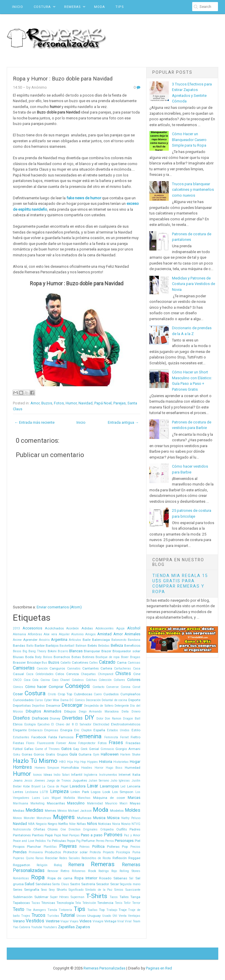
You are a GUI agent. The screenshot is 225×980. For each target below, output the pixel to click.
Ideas (48, 775)
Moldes (133, 810)
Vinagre (98, 921)
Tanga (135, 897)
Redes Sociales (70, 858)
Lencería (134, 786)
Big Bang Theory (34, 651)
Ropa (38, 877)
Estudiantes (21, 737)
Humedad (133, 768)
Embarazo (35, 730)
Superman (77, 897)
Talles (124, 897)
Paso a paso (92, 835)
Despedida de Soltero (99, 706)
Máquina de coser (109, 798)
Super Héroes (60, 897)
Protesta (95, 852)
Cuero (98, 694)
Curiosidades (23, 700)
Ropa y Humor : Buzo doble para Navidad (63, 79)
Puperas (19, 858)
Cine (137, 674)
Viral (121, 921)
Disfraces (40, 718)
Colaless (78, 680)
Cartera (106, 668)
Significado (76, 890)
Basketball (67, 646)
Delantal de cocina (114, 700)
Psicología (123, 852)
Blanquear (92, 651)
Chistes (123, 674)
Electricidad (101, 724)
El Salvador (83, 724)
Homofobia (70, 768)
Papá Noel (103, 403)
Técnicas (48, 903)
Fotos (59, 403)
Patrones (113, 835)
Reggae (134, 858)
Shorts (62, 890)
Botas (76, 657)
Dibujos (70, 711)
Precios (135, 847)
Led (123, 786)
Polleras (113, 847)
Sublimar (41, 897)
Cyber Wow (52, 700)
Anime (17, 640)
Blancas (76, 651)
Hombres (22, 767)
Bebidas (104, 646)
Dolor (100, 719)
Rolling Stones (130, 871)
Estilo (136, 730)
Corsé (136, 687)
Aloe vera (50, 634)
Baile (87, 640)
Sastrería (88, 884)
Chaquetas (88, 674)
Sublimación (23, 897)
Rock (92, 871)
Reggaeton (22, 865)
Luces (36, 798)
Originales (90, 829)
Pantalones (22, 835)
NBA (31, 824)
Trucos (39, 915)
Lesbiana (32, 792)
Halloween (110, 754)
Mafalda (69, 798)
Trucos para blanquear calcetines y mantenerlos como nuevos (193, 190)
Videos (85, 921)
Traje (123, 910)
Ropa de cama (60, 878)
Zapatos (83, 927)
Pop (125, 847)
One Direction (70, 829)
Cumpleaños (130, 694)
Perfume (88, 841)
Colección (105, 680)
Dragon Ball (132, 719)
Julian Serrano (99, 781)
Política (98, 846)
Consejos (77, 686)
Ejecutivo (44, 724)
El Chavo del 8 (62, 724)
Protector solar (75, 852)
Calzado (107, 662)
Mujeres (64, 817)
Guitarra (85, 754)
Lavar (93, 786)
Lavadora (78, 786)
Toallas (92, 910)
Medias (19, 811)
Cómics (18, 687)
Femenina (89, 736)
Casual (18, 674)
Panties (38, 835)
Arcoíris (44, 640)
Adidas (87, 628)
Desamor (53, 706)
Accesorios (32, 628)
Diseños (21, 718)
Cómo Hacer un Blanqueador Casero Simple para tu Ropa (189, 140)
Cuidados (111, 694)
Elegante (20, 730)
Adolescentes (105, 628)
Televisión (89, 903)
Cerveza (73, 674)
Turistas (53, 916)
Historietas (121, 762)
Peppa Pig (74, 841)
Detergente (122, 706)
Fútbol (18, 749)
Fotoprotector (87, 743)
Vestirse (53, 921)
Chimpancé (106, 674)
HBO (63, 762)
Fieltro (135, 737)
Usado (107, 916)
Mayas (135, 803)
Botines (88, 657)
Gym (96, 755)
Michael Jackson (80, 811)
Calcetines (80, 663)
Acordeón (73, 628)
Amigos (91, 634)
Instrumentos (108, 775)
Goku (17, 755)
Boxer (125, 657)
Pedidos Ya (43, 841)
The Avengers (36, 910)
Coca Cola (31, 680)
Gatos (66, 749)
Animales (132, 634)
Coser (18, 694)
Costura (42, 7)
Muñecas (84, 818)
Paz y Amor (132, 835)
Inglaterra (91, 775)
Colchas (91, 680)
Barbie (40, 646)
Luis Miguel (52, 798)
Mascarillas (56, 803)
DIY (89, 718)
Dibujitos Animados (44, 711)
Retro (65, 871)
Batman (81, 646)
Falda (53, 737)
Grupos (62, 754)
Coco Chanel (61, 680)
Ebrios (18, 724)
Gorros (39, 754)
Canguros (57, 668)
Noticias (105, 824)
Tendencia (105, 903)
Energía (66, 730)
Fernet (124, 737)
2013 (16, 628)
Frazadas (133, 743)
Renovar (53, 871)
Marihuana (21, 803)
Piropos (19, 847)
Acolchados (54, 628)
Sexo (44, 890)
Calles (93, 663)
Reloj (58, 865)
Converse (112, 687)
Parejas (120, 403)
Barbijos (52, 646)
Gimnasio (107, 749)
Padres (135, 829)
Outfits (122, 829)
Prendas (20, 852)
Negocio (41, 824)
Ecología (30, 724)
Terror (136, 903)
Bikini (52, 651)
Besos (17, 651)
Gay (76, 749)
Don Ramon (113, 719)
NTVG (136, 824)
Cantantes (91, 668)
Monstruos (44, 818)
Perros (110, 841)
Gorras (27, 754)
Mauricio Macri (116, 803)
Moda (99, 7)
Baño (30, 646)
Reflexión (120, 858)
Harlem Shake (130, 755)
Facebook (39, 737)
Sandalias (43, 884)
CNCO (17, 680)
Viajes (74, 921)
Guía (73, 754)
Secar (115, 884)
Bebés (92, 646)
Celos (60, 674)
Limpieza (59, 792)
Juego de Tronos (59, 781)
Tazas (36, 903)
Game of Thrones (47, 749)
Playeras (68, 846)
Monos (17, 818)
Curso (39, 700)
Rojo (114, 871)
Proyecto (108, 852)
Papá (49, 835)
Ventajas (134, 916)
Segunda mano (130, 884)
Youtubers (50, 927)
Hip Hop (80, 762)
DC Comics (77, 700)
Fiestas (18, 743)
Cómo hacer (36, 687)
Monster (29, 818)
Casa (137, 669)
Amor (35, 403)
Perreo (100, 841)
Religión (42, 865)
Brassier (19, 663)
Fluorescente (46, 743)
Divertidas (72, 718)
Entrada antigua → (123, 422)
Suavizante (133, 890)
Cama (122, 663)
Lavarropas (109, 786)
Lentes (18, 792)
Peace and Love (24, 841)
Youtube (37, 927)
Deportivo (38, 706)
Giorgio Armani (128, 749)
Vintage (110, 921)
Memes (51, 811)
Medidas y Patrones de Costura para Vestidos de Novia (194, 284)
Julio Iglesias (120, 781)
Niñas (81, 824)
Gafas (29, 749)
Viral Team (132, 921)
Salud (29, 884)
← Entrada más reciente (34, 422)
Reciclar (51, 858)
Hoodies (87, 768)
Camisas (134, 663)
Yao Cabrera (22, 927)
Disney (55, 718)
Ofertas (39, 829)
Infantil (77, 775)
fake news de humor (84, 198)
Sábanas (120, 878)
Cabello (65, 663)
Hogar (135, 762)
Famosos (66, 737)
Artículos (75, 640)
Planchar (34, 847)
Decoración (93, 700)
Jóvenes (40, 781)
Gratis (50, 754)
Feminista (111, 737)
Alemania (19, 634)
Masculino (76, 803)
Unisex (81, 916)
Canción (42, 669)
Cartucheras (122, 669)
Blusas (18, 657)
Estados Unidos (118, 730)
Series (18, 890)
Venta (123, 916)
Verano (19, 921)
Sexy (52, 890)
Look (106, 792)
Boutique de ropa (108, 657)
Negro (52, 824)
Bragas (135, 657)
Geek (84, 749)
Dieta (125, 712)
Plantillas (50, 847)
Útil (115, 916)
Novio (126, 824)
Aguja (120, 628)
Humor (71, 403)
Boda (29, 657)
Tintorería (65, 910)
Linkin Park (80, 792)
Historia (106, 762)
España (99, 730)
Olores (53, 829)
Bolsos (48, 657)
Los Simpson (123, 792)
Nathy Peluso (131, 818)
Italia (136, 775)
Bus (44, 663)
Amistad (104, 634)
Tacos (114, 897)
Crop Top (65, 694)
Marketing (37, 803)
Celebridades (45, 674)
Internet (125, 775)
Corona (126, 687)
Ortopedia (107, 829)
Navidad (86, 403)
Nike (72, 824)
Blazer (106, 651)
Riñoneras (79, 871)
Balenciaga (101, 640)
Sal (131, 878)
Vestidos (35, 921)
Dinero (136, 712)
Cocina (45, 680)
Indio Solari (62, 775)
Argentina (59, 640)
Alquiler (64, 634)
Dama (64, 700)
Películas (59, 841)
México (62, 811)
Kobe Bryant (32, 786)
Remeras (73, 7)
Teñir (127, 903)
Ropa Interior (86, 878)
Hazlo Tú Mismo (35, 761)
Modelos (117, 811)
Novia (116, 824)
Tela (78, 903)
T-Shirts (97, 896)
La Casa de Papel (55, 786)
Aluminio (77, 634)
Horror (99, 768)
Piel (138, 841)
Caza (30, 674)
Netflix (63, 824)
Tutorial (68, 915)
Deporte (134, 700)
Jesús (28, 781)
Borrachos (62, 657)
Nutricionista (22, 829)
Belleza (117, 645)
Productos (53, 852)
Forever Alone (66, 743)
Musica (99, 818)
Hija (70, 762)
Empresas (51, 730)
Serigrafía (32, 890)
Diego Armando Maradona (99, 712)
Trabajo (112, 910)
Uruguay (94, 916)
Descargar (72, 705)
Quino (30, 858)
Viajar (65, 921)
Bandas (19, 646)
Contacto (98, 687)
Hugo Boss (114, 768)
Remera (76, 865)
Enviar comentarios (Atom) (59, 607)
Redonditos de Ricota (96, 858)
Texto (19, 909)
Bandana (134, 640)
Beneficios (132, 646)
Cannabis (74, 669)
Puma (136, 852)
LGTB (44, 792)
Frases (116, 743)
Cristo (52, 694)
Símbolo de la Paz (99, 890)
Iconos (37, 775)
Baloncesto (119, 640)
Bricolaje (34, 663)
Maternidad (95, 803)
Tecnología (65, 903)
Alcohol (134, 628)
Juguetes (80, 780)
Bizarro (63, 651)
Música (113, 818)
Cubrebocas (83, 694)
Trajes (26, 916)
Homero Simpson (47, 768)
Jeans (18, 780)
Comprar (56, 687)
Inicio (18, 7)
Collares (119, 680)
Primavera (36, 852)
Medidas (34, 810)
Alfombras (35, 634)
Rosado (105, 878)
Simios (119, 890)
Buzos (47, 403)
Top (102, 910)
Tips (120, 7)
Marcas (134, 798)
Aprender (30, 640)
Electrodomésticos (126, 724)
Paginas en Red (159, 968)
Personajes (124, 841)
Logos (96, 792)
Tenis (119, 903)
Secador (103, 884)
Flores (30, 743)
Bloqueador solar (126, 651)
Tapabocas (21, 903)
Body (38, 657)
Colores (134, 680)
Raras (40, 858)
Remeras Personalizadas (104, 968)
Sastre (75, 884)
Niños (92, 824)
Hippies (92, 762)
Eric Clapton (83, 730)
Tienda (52, 910)
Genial (94, 749)
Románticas (21, 878)
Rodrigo (104, 871)
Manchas (84, 798)
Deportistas (22, 706)
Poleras (85, 847)
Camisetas (24, 668)
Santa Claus (60, 884)
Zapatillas (66, 927)
